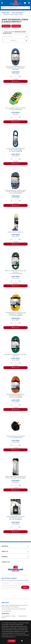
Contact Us (6, 562)
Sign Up (25, 587)
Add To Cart (16, 81)
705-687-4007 (9, 609)
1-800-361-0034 (22, 609)
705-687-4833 (7, 611)
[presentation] (16, 593)
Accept (12, 641)
